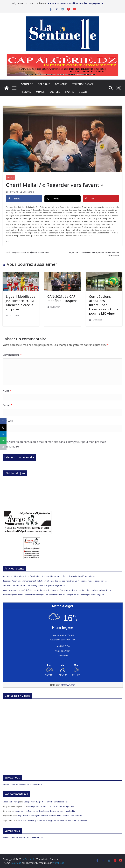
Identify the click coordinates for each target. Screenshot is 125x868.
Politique (44, 84)
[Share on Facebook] (24, 199)
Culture (55, 92)
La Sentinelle (28, 192)
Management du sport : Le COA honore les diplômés (46, 802)
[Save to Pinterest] (101, 199)
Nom (7, 391)
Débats (83, 92)
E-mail (7, 405)
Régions (26, 92)
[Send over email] (3, 441)
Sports (69, 92)
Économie (61, 84)
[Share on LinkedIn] (3, 434)
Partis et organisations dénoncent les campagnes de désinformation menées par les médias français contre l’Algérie (53, 595)
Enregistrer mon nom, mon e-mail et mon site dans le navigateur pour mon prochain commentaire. (54, 444)
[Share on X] (63, 199)
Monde (40, 92)
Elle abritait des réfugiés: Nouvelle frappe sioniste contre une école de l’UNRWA (52, 820)
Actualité (27, 84)
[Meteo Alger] (63, 665)
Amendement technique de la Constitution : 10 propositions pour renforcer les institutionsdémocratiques (49, 576)
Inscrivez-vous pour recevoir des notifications (23, 784)
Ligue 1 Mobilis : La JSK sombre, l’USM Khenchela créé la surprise (21, 303)
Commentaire (12, 355)
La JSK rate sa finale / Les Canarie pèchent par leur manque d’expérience (96, 254)
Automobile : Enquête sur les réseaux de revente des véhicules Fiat (46, 811)
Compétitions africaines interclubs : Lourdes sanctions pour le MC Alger (104, 305)
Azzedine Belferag (11, 802)
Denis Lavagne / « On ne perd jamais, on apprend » (26, 252)
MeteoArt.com (68, 685)
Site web (8, 421)
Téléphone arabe (83, 84)
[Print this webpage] (3, 447)
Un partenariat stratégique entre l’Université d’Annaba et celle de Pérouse (50, 816)
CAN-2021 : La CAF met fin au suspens (62, 299)
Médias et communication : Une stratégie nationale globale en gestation (34, 585)
